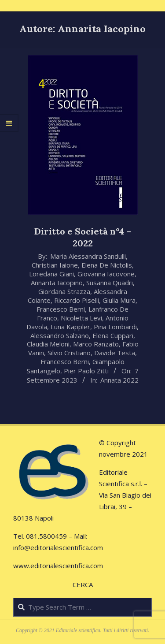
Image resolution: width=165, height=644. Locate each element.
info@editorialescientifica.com (58, 547)
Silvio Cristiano (69, 353)
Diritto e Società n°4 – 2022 (83, 237)
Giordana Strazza (64, 291)
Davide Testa (115, 353)
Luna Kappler (70, 327)
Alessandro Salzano (60, 335)
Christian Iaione (55, 265)
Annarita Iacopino (57, 283)
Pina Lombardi (115, 327)
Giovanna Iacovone (106, 274)
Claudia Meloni (48, 344)
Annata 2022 (119, 380)
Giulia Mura (119, 300)
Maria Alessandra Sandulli (88, 256)
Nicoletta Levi (81, 318)
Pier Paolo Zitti (86, 371)
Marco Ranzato (96, 344)
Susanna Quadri (110, 283)
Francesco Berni (61, 309)
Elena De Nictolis (107, 265)
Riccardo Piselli (77, 300)
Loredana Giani (51, 274)
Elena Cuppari (113, 335)
